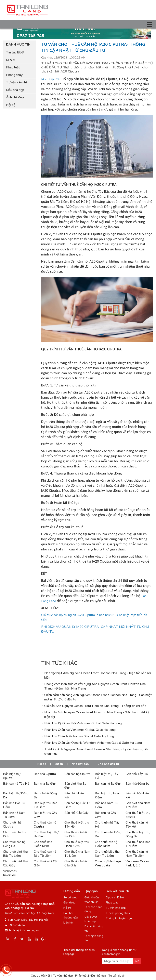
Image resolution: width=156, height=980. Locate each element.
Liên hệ (68, 923)
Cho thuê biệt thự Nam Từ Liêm (107, 854)
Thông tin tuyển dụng (120, 918)
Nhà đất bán (80, 764)
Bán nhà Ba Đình (45, 784)
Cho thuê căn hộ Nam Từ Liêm (137, 854)
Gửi (137, 961)
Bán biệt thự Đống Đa (16, 795)
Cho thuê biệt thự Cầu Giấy (15, 863)
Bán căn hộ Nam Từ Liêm (14, 815)
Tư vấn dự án (117, 976)
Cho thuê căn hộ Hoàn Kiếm (106, 844)
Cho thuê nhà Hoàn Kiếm (43, 844)
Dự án (59, 764)
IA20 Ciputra (50, 79)
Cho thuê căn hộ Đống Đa (14, 844)
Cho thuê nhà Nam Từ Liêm (77, 854)
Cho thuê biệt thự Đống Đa (138, 834)
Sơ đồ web (70, 898)
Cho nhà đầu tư (108, 764)
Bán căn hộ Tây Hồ (16, 784)
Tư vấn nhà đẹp (116, 908)
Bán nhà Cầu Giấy (76, 813)
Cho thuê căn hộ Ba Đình (76, 834)
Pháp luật (13, 67)
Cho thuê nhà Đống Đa (108, 834)
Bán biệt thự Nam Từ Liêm (138, 805)
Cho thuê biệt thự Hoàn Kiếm (77, 844)
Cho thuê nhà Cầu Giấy (46, 863)
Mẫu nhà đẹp (15, 90)
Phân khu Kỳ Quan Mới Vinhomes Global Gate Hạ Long (83, 723)
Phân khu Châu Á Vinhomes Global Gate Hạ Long (79, 736)
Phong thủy (14, 75)
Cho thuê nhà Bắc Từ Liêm (138, 844)
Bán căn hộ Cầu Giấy (105, 815)
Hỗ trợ (67, 908)
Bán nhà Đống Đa (138, 784)
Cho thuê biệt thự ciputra (138, 815)
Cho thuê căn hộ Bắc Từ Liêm (45, 854)
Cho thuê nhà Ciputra (12, 825)
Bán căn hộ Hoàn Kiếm (137, 795)
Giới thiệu (69, 903)
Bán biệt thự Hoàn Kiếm (108, 795)
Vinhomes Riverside (10, 873)
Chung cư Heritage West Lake (108, 863)
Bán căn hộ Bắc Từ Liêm (77, 805)
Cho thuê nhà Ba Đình (15, 834)
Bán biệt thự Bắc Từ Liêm (45, 805)
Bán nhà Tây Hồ (137, 774)
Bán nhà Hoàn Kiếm (74, 795)
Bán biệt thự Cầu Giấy (45, 815)
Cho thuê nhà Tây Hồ (107, 825)
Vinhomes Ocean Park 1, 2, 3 (137, 863)
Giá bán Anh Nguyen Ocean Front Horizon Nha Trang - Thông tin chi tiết (95, 706)
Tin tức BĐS (15, 52)
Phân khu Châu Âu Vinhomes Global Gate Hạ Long (80, 730)
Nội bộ (11, 105)
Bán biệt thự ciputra (12, 776)
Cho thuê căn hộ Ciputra (45, 825)
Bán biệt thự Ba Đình (75, 786)
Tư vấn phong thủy (118, 913)
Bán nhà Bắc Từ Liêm (14, 805)
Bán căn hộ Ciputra (77, 774)
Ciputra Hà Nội (115, 898)
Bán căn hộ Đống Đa (45, 795)
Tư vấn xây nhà (17, 82)
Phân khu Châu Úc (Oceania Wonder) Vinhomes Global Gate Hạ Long (93, 743)
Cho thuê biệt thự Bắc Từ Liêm (15, 854)
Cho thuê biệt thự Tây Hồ (77, 825)
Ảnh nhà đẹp (15, 97)
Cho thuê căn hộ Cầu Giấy (76, 863)
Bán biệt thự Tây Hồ (107, 776)
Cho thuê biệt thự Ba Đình (46, 834)
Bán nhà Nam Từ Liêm (106, 805)
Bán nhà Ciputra (45, 774)
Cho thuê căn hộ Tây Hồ (137, 825)
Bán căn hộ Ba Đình (108, 784)
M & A (11, 60)
